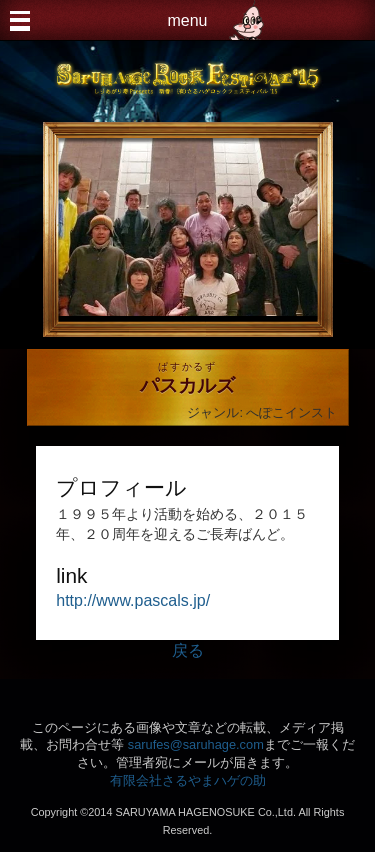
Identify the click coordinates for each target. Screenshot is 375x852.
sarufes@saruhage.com (196, 744)
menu (187, 20)
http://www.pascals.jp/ (133, 600)
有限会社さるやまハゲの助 (188, 780)
